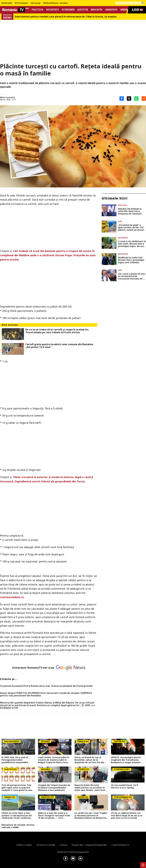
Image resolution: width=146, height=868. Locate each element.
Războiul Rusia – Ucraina (56, 3)
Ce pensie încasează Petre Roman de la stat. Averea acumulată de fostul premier (47, 686)
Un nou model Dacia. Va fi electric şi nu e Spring (124, 786)
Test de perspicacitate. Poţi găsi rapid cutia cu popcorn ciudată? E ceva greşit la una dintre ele (17, 788)
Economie (68, 10)
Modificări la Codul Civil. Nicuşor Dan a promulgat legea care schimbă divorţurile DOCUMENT (131, 260)
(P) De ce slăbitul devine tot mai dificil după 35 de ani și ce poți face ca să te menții (127, 816)
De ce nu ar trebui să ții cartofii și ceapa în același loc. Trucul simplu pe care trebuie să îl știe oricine (57, 331)
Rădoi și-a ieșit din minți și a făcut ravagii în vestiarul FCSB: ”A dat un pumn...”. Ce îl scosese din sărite (54, 816)
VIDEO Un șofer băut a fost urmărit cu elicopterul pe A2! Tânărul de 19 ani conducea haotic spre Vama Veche (17, 816)
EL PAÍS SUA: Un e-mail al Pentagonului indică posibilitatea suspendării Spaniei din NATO (15, 760)
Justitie (83, 10)
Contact (63, 845)
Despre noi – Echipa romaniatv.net (89, 845)
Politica (37, 10)
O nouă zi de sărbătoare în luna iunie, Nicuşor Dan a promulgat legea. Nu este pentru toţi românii (132, 244)
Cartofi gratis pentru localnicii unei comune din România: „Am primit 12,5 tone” (59, 346)
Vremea (125, 10)
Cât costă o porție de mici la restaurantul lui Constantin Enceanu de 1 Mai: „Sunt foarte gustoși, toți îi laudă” (132, 276)
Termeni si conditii (46, 845)
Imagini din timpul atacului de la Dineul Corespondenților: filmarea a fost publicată (54, 788)
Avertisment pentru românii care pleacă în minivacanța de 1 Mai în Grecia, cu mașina (66, 17)
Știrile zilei (7, 3)
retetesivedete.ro (12, 597)
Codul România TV (120, 845)
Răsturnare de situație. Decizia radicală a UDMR (18, 826)
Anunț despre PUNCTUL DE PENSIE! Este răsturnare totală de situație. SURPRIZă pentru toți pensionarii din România (46, 694)
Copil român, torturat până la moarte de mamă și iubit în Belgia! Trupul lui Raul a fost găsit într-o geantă (53, 760)
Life (120, 221)
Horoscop (36, 3)
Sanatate (111, 10)
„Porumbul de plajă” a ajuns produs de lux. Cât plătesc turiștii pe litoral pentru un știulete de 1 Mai (131, 228)
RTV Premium (21, 3)
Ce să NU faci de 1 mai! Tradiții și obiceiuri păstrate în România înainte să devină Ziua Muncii (91, 816)
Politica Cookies (24, 845)
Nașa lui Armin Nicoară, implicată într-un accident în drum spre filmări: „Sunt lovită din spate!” (90, 788)
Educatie (97, 10)
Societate (52, 10)
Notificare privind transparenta (73, 852)
